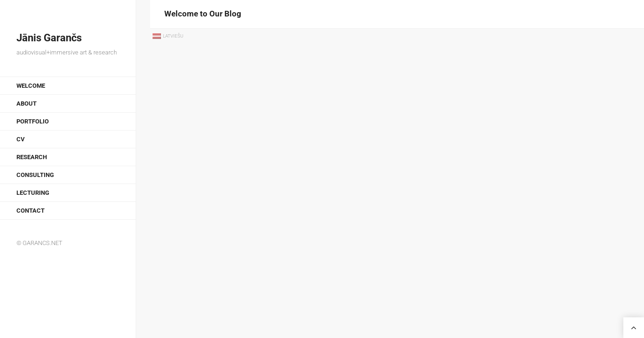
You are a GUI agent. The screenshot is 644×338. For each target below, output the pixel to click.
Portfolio (33, 121)
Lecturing (33, 193)
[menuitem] (169, 36)
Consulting (35, 175)
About (27, 104)
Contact (31, 211)
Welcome (31, 86)
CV (21, 139)
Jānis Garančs (49, 38)
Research (32, 157)
